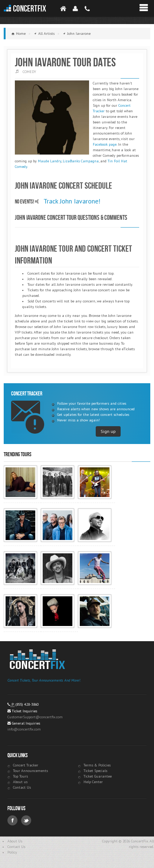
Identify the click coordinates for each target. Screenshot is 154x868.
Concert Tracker (26, 765)
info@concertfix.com (24, 729)
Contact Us (22, 787)
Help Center (93, 782)
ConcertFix (30, 9)
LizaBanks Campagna (81, 161)
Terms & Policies (97, 765)
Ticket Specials (95, 771)
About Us (15, 841)
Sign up (108, 431)
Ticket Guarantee (98, 776)
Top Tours (20, 776)
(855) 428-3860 (27, 704)
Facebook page (105, 144)
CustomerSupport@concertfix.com (35, 717)
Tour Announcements (30, 771)
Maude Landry (50, 161)
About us (20, 782)
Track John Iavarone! (72, 201)
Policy (12, 852)
